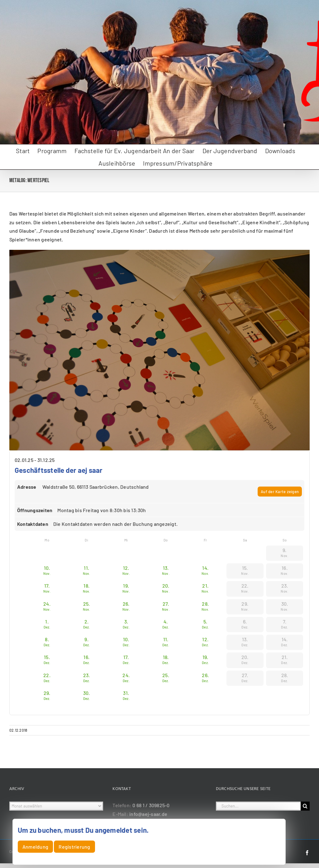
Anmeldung (35, 847)
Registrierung (74, 847)
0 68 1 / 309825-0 (151, 805)
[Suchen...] (258, 806)
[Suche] (305, 806)
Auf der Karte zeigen (280, 492)
